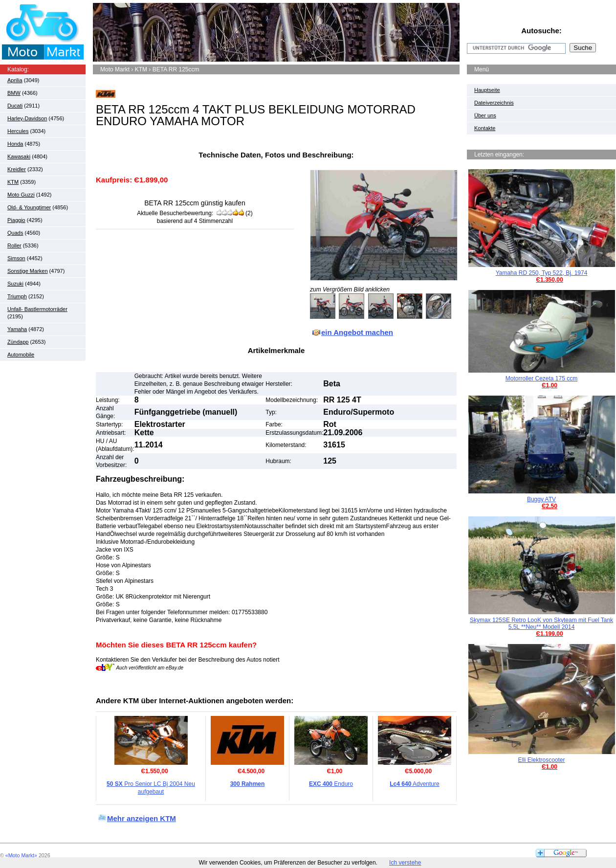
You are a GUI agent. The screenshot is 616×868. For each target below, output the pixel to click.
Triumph (17, 296)
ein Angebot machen (357, 332)
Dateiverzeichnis (494, 103)
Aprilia (15, 80)
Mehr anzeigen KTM (142, 818)
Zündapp (18, 342)
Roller (14, 245)
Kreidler (17, 169)
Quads (15, 233)
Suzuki (15, 284)
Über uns (485, 115)
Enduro (331, 784)
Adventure (414, 784)
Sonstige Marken (28, 271)
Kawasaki (19, 156)
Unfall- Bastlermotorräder (37, 309)
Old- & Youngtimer (29, 207)
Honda (15, 144)
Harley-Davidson (27, 118)
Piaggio (16, 220)
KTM (13, 182)
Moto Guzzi (21, 195)
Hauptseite (487, 90)
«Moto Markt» (21, 855)
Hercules (18, 131)
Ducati (15, 106)
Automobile (21, 355)
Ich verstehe (405, 863)
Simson (16, 258)
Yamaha (17, 329)
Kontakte (485, 128)
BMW (14, 93)
